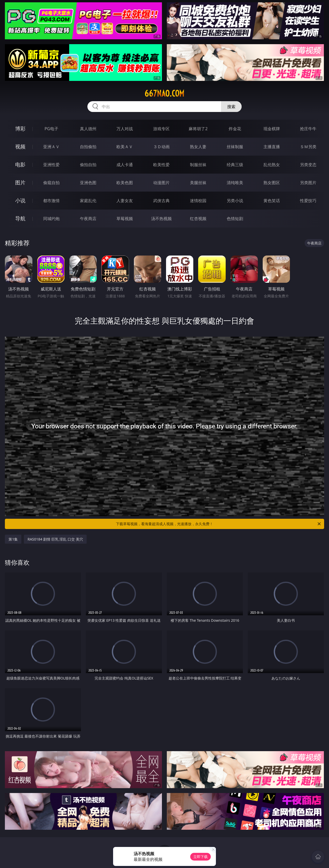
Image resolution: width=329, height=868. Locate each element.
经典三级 (235, 165)
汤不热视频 (161, 219)
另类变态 (308, 165)
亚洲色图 (88, 183)
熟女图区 (272, 183)
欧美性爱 (161, 165)
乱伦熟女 (272, 165)
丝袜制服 (235, 147)
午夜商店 (88, 219)
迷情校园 (198, 201)
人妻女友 (125, 201)
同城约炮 (51, 219)
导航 (20, 218)
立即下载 (200, 857)
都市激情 (51, 201)
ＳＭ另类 (308, 147)
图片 (20, 182)
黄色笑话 (272, 201)
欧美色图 (125, 183)
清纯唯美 (235, 183)
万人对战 (125, 129)
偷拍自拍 (88, 165)
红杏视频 (198, 219)
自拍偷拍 (88, 147)
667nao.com (164, 93)
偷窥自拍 (51, 183)
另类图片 (308, 183)
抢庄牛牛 (308, 129)
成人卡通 (125, 165)
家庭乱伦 (88, 201)
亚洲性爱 (51, 165)
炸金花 (235, 129)
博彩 (20, 129)
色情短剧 (235, 219)
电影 (20, 164)
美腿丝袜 (198, 183)
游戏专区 (161, 129)
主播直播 (272, 147)
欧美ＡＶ (125, 147)
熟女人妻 (198, 147)
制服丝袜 (198, 165)
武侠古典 (161, 201)
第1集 (13, 539)
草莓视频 (125, 219)
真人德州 (88, 129)
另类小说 (235, 201)
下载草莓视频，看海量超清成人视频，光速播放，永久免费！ (219, 524)
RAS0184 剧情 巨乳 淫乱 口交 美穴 (55, 539)
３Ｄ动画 (161, 147)
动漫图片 (161, 183)
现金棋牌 (272, 129)
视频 (20, 147)
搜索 (231, 107)
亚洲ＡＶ (51, 147)
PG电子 (51, 129)
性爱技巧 (308, 201)
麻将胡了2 (198, 129)
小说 (20, 200)
